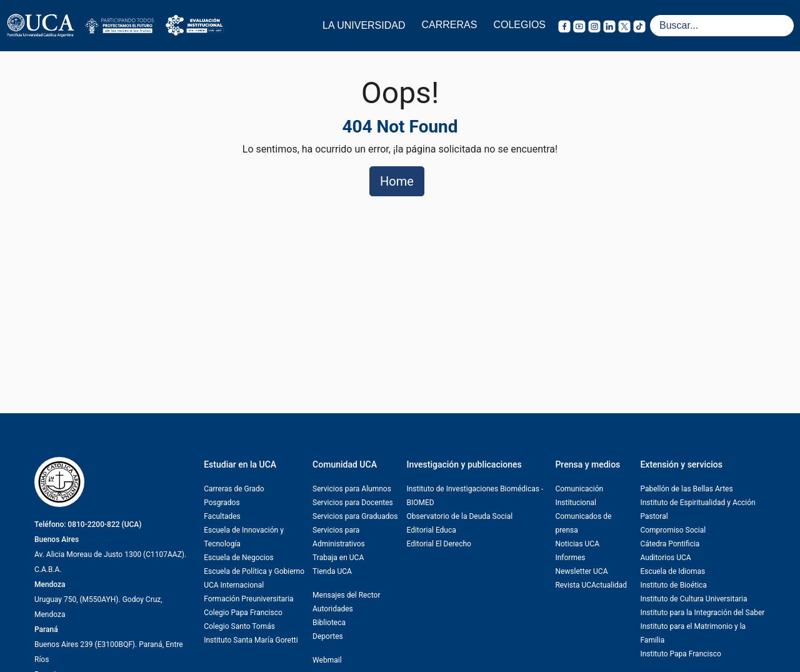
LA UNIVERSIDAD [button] (364, 25)
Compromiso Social (673, 530)
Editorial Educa (431, 530)
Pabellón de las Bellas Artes (686, 489)
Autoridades (333, 609)
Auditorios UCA (665, 558)
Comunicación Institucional (579, 496)
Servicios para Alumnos (352, 489)
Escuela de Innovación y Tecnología (244, 537)
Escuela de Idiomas (672, 571)
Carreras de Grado (234, 489)
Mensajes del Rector (346, 595)
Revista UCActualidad (591, 585)
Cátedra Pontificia (670, 544)
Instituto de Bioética (673, 585)
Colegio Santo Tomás (239, 626)
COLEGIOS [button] (519, 25)
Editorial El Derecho (438, 544)
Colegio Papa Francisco (243, 613)
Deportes (328, 636)
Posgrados (222, 503)
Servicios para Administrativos (339, 537)
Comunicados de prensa (583, 523)
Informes (570, 558)
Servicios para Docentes (353, 503)
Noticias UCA (577, 544)
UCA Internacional (234, 585)
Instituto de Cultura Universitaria (693, 599)
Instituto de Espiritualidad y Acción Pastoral (697, 509)
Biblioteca (329, 623)
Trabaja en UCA (338, 558)
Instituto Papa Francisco (680, 654)
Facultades (222, 516)
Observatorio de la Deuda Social (459, 516)
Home (397, 181)
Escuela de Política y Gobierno (254, 571)
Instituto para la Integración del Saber (702, 613)
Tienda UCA (332, 571)
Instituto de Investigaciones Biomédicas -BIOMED (475, 496)
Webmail (327, 660)
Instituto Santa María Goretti (251, 640)
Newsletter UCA (581, 571)
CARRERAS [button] (450, 25)
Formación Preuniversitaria (248, 599)
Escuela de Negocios (239, 558)
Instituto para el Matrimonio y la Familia (693, 633)
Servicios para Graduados (355, 516)
